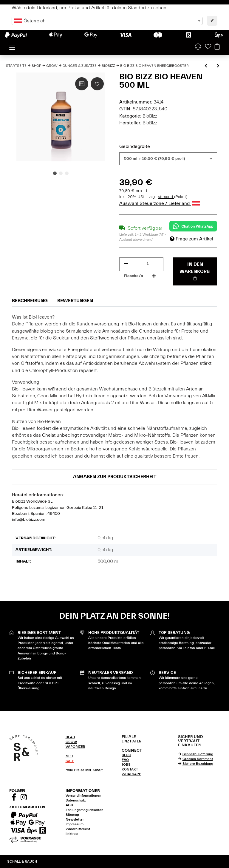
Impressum (75, 824)
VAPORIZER (75, 747)
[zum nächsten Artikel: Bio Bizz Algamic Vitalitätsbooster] (218, 66)
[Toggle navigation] (12, 45)
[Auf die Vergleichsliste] (82, 84)
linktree (72, 834)
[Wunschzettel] (208, 47)
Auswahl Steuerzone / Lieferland (160, 203)
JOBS (126, 764)
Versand (166, 197)
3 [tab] (67, 173)
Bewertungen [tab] (75, 301)
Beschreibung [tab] (30, 301)
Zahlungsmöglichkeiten (85, 810)
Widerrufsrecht (78, 829)
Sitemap (72, 815)
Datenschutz (76, 800)
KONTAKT (130, 769)
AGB (69, 805)
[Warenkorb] (217, 47)
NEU (69, 756)
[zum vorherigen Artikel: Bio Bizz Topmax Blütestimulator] (206, 66)
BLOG (126, 755)
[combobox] (107, 21)
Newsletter (75, 819)
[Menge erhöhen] (154, 276)
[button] (198, 47)
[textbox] (107, 21)
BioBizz (150, 116)
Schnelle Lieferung (198, 754)
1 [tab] (55, 173)
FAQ (125, 760)
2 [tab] (61, 173)
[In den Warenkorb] (195, 271)
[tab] (87, 737)
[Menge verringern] (126, 264)
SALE (70, 761)
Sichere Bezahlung (198, 764)
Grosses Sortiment (198, 759)
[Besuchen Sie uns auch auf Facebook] (14, 798)
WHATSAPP (131, 774)
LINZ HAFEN (132, 741)
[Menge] (148, 264)
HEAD (70, 737)
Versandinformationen (83, 796)
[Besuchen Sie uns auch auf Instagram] (24, 798)
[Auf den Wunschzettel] (97, 84)
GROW (71, 742)
